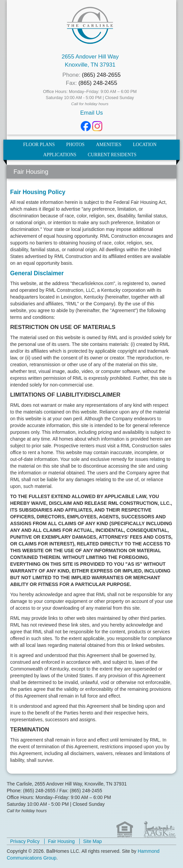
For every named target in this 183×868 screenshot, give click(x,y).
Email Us (91, 113)
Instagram (97, 126)
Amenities (109, 145)
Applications (60, 155)
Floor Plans (39, 145)
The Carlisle (90, 25)
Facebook (86, 126)
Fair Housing (61, 841)
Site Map (92, 841)
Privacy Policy (25, 841)
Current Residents (112, 155)
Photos (75, 145)
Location (145, 145)
